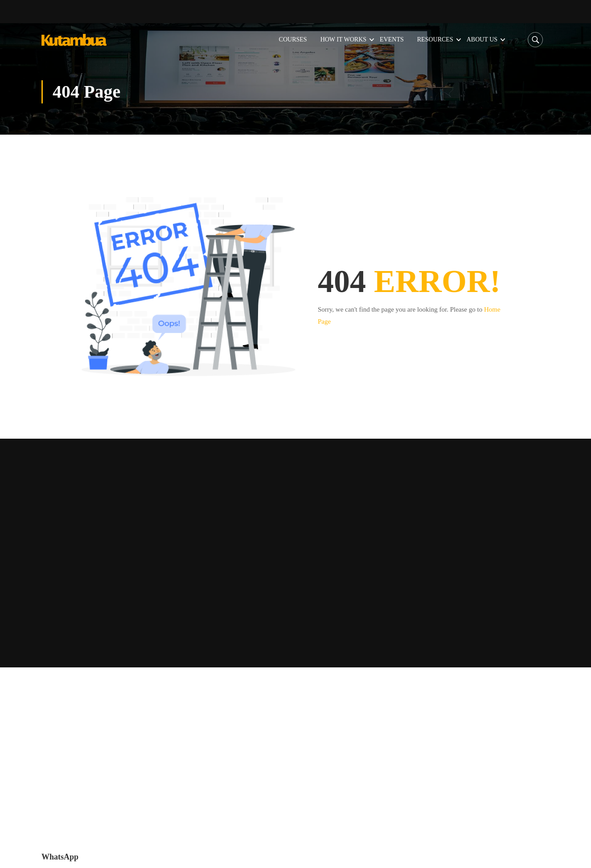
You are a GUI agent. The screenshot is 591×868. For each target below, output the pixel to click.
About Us (482, 39)
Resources (436, 39)
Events (392, 39)
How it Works (344, 39)
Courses (293, 39)
